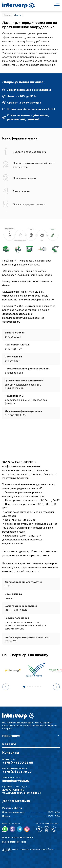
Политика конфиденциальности (18, 837)
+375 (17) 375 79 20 (17, 772)
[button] (56, 687)
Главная (7, 15)
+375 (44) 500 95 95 (18, 763)
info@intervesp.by (16, 781)
